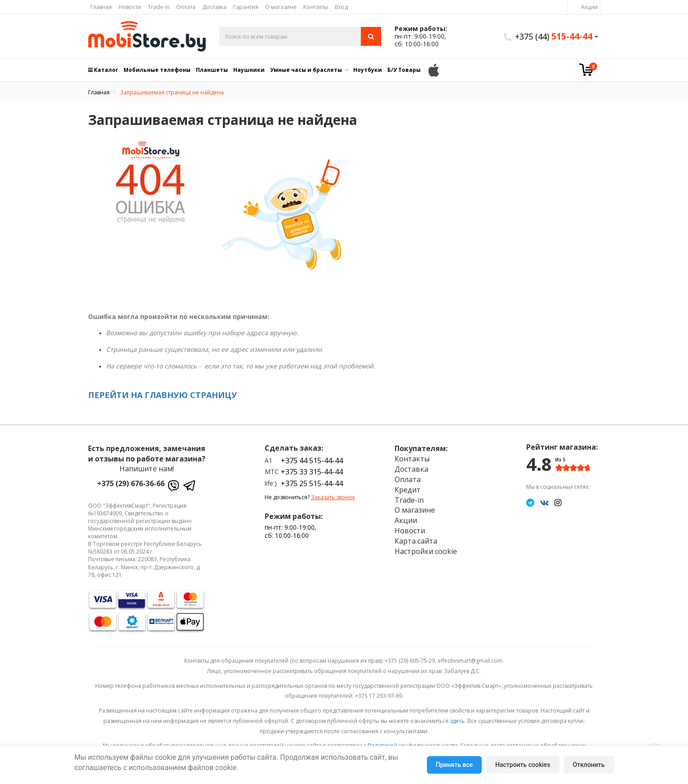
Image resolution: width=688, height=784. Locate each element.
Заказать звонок (333, 497)
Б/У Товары (404, 70)
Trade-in (159, 7)
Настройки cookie (426, 551)
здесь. (458, 721)
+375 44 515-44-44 (312, 461)
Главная (101, 7)
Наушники (249, 70)
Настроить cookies (523, 765)
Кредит (408, 490)
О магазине (281, 7)
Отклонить (589, 765)
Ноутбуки (368, 70)
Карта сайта (416, 541)
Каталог (103, 70)
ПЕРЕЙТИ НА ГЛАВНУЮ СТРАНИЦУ (162, 395)
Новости (130, 7)
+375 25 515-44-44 (312, 483)
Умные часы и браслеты (306, 70)
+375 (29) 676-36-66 (131, 483)
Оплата (186, 7)
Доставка (214, 7)
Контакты (316, 7)
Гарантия (246, 7)
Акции (589, 7)
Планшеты (212, 70)
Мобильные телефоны (157, 70)
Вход (341, 7)
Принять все (454, 765)
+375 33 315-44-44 (312, 472)
